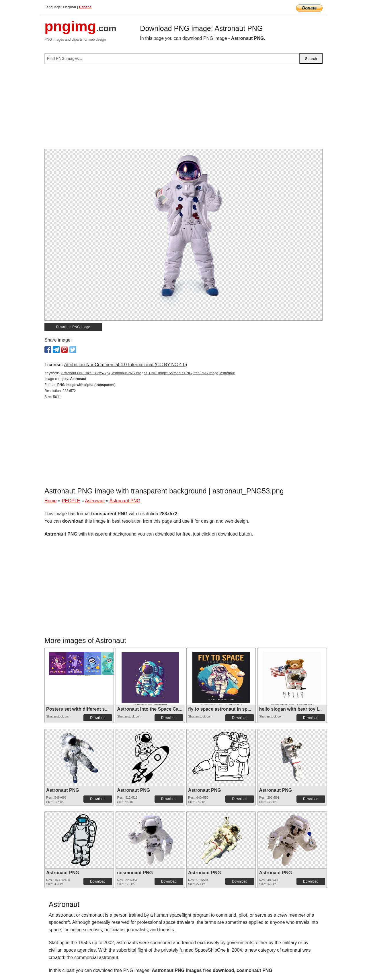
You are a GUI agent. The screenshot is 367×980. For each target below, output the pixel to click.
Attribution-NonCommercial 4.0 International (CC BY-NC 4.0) (125, 365)
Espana (85, 7)
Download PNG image (73, 327)
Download (98, 718)
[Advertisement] (183, 109)
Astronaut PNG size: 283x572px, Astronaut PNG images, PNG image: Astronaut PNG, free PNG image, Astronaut (148, 373)
